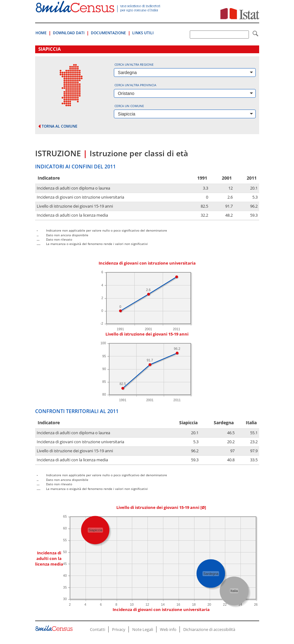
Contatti (98, 629)
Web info (168, 629)
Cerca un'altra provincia (135, 85)
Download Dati (69, 33)
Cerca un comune (129, 106)
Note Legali (143, 629)
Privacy (119, 629)
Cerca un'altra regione (134, 64)
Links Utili (143, 33)
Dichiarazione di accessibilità (209, 629)
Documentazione (108, 33)
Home (41, 33)
